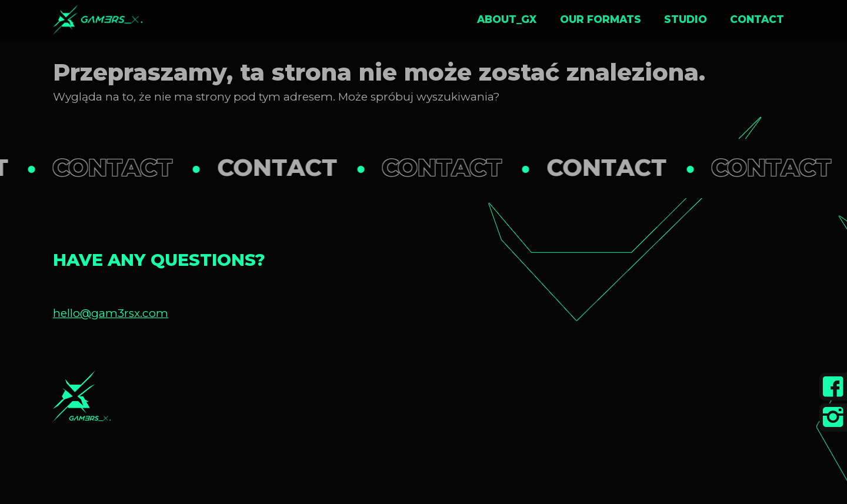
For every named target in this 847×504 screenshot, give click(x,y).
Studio (686, 19)
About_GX (507, 19)
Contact (757, 19)
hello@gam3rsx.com (111, 313)
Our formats (601, 19)
